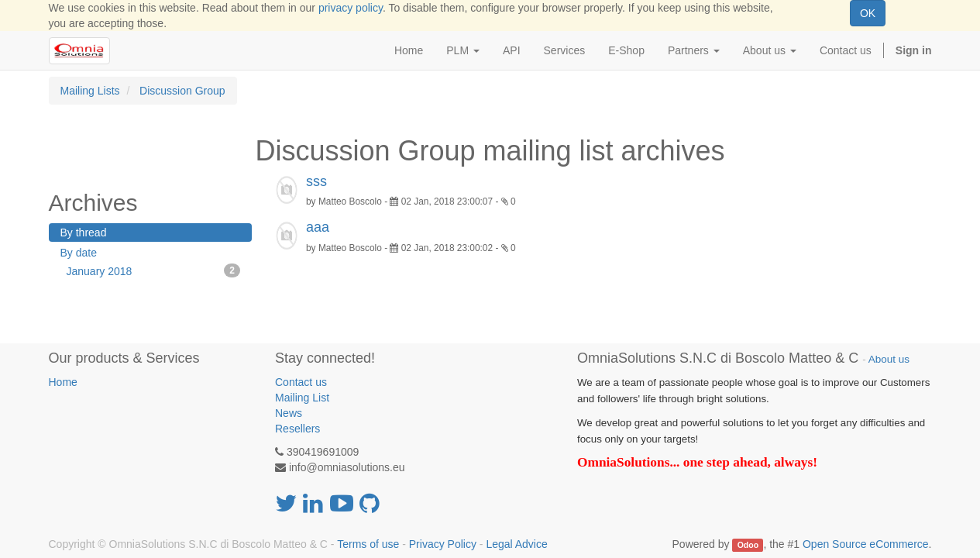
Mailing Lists (90, 91)
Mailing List (302, 398)
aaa (318, 227)
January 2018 (154, 270)
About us (889, 359)
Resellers (297, 429)
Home (63, 382)
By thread (84, 232)
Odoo (748, 545)
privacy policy (351, 8)
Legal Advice (516, 544)
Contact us (301, 382)
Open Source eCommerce (866, 544)
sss (316, 181)
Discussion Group (182, 91)
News (289, 413)
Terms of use (368, 544)
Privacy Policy (443, 544)
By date (79, 253)
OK (868, 13)
